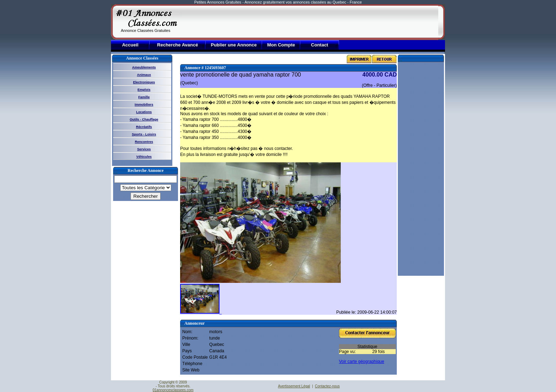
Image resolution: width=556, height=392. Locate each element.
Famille (144, 97)
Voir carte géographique (362, 362)
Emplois (144, 90)
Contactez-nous (327, 386)
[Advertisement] (309, 22)
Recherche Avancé (177, 45)
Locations (144, 112)
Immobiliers (144, 105)
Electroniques (144, 82)
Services (144, 149)
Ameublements (144, 67)
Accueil (130, 45)
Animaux (144, 75)
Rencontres (144, 142)
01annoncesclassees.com (173, 390)
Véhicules (144, 157)
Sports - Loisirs (144, 134)
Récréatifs (144, 127)
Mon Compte (281, 45)
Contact (319, 45)
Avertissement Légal (294, 386)
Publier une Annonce (234, 45)
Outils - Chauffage (144, 119)
